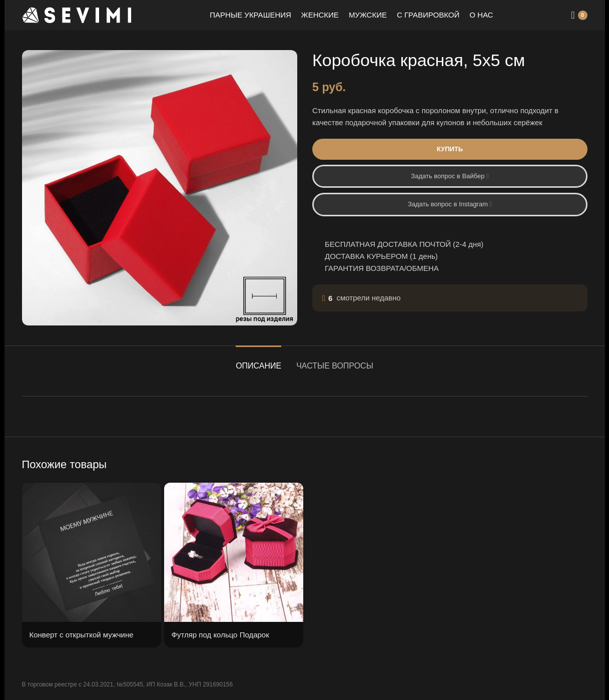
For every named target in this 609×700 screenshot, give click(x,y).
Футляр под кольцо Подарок (220, 635)
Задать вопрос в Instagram (449, 204)
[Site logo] (77, 14)
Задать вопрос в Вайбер (450, 176)
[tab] (258, 361)
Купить (449, 149)
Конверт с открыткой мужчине (82, 635)
